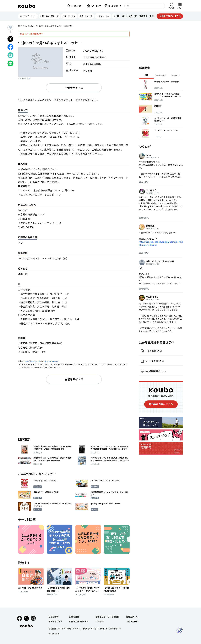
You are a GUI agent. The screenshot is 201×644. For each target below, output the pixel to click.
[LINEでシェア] (10, 63)
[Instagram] (33, 618)
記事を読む (161, 75)
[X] (26, 618)
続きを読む (144, 182)
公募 (146, 75)
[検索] (145, 6)
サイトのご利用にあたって (69, 629)
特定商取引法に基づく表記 (93, 629)
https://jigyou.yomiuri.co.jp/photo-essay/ (41, 361)
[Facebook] (19, 618)
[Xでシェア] (10, 39)
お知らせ (176, 75)
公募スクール (132, 617)
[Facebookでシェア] (10, 47)
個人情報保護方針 (113, 629)
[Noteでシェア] (10, 55)
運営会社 (52, 629)
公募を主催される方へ (79, 622)
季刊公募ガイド (55, 622)
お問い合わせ (132, 622)
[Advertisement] (74, 410)
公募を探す (30, 26)
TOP (20, 26)
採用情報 (100, 622)
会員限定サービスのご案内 (107, 617)
